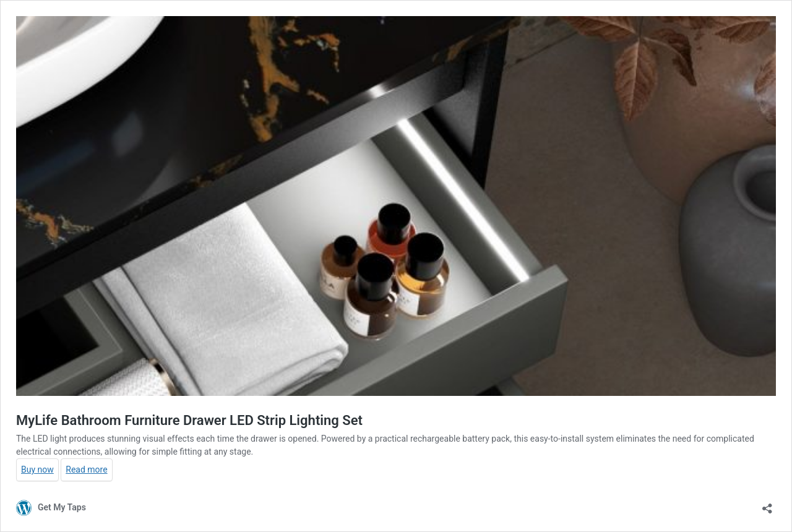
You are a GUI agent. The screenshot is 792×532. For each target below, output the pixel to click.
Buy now (37, 470)
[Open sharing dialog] (767, 504)
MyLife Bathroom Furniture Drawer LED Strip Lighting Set (189, 420)
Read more (86, 470)
